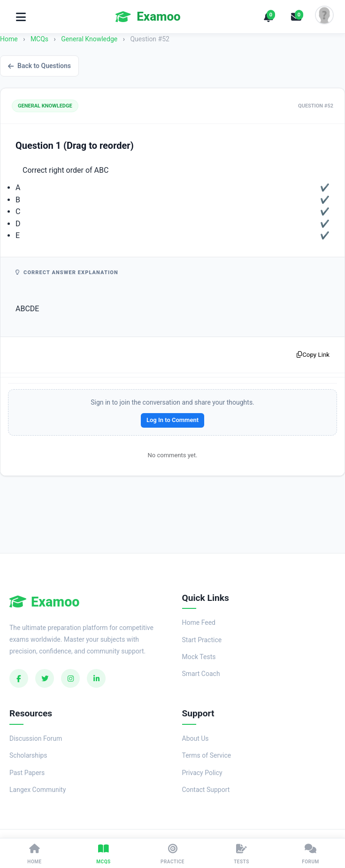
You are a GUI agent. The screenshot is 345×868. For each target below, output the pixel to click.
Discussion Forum (36, 738)
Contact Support (206, 790)
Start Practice (202, 640)
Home (9, 39)
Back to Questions (39, 66)
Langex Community (38, 790)
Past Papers (27, 773)
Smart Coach (201, 674)
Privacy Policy (202, 773)
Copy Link (313, 355)
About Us (195, 738)
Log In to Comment (172, 420)
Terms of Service (207, 755)
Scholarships (28, 755)
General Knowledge (90, 39)
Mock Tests (199, 657)
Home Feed (199, 622)
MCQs (39, 39)
